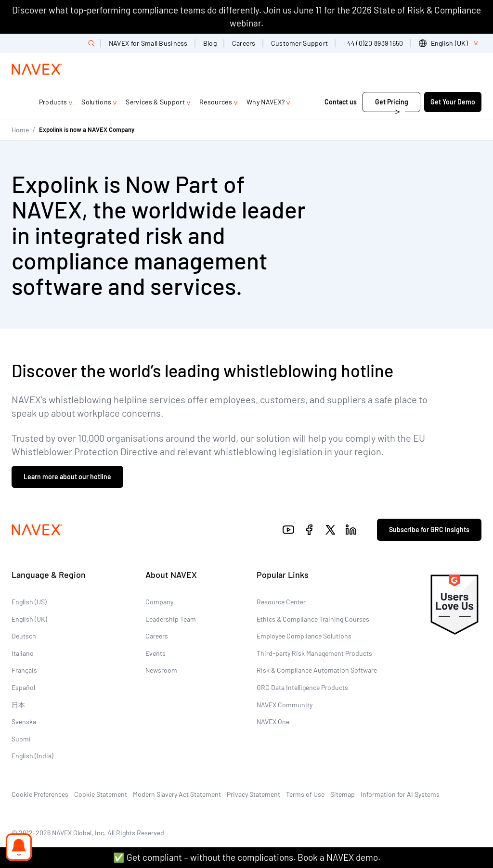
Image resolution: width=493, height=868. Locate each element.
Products (53, 102)
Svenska (24, 721)
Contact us (341, 102)
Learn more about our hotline (67, 477)
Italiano (23, 653)
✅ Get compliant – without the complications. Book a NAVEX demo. (247, 857)
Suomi (21, 739)
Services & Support (155, 102)
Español (23, 687)
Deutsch (24, 636)
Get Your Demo (453, 102)
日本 (18, 705)
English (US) (29, 602)
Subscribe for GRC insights (429, 530)
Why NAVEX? (266, 102)
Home (20, 130)
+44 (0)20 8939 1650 (373, 43)
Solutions (96, 102)
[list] (450, 43)
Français (24, 670)
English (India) (32, 756)
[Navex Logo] (37, 69)
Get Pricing (392, 102)
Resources (216, 102)
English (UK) (29, 619)
